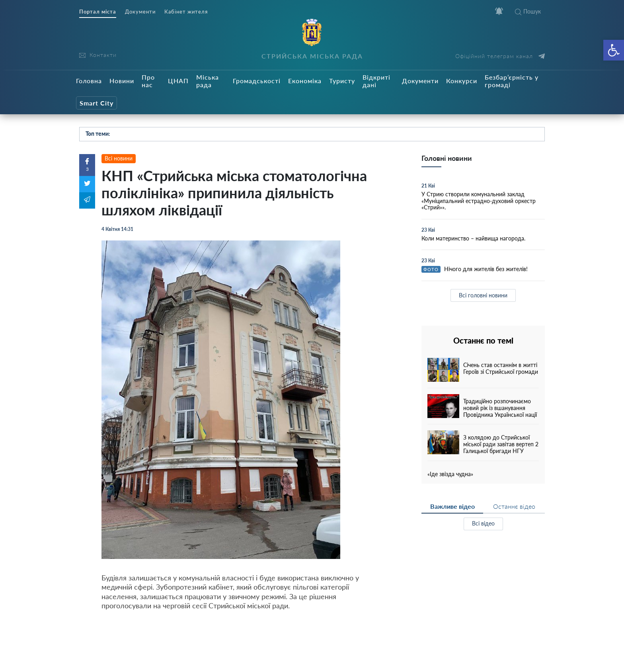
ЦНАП (178, 81)
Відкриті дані (376, 81)
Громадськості (257, 81)
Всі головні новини (483, 295)
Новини (122, 81)
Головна (89, 81)
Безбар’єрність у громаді (512, 81)
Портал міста (98, 12)
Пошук (528, 11)
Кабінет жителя (186, 12)
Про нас (148, 81)
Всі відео (483, 523)
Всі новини (119, 158)
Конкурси (462, 81)
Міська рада (208, 81)
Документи (140, 12)
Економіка (305, 81)
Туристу (342, 81)
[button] (614, 50)
